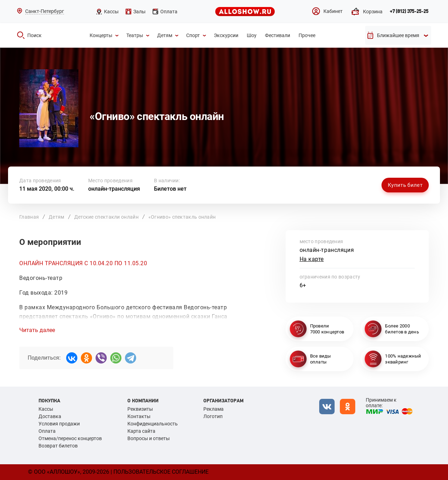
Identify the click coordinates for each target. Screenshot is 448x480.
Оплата (47, 431)
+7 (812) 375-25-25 (409, 12)
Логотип (213, 416)
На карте (312, 259)
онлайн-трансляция (114, 189)
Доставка (50, 416)
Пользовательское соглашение (161, 472)
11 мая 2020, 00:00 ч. (47, 189)
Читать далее (37, 330)
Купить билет (405, 185)
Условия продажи (59, 424)
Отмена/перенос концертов (70, 438)
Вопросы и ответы (149, 438)
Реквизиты (140, 409)
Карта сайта (141, 431)
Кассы (46, 409)
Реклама (213, 409)
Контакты (139, 416)
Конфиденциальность (153, 424)
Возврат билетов (58, 446)
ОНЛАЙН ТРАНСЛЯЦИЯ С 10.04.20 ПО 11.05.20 (83, 263)
